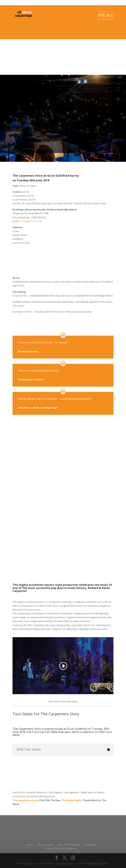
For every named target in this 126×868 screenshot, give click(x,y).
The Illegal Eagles (71, 802)
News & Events (46, 847)
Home (29, 847)
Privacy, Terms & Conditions (61, 850)
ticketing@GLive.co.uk (31, 221)
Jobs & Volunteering (69, 847)
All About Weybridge (57, 865)
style (46, 602)
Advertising (90, 847)
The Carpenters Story (25, 802)
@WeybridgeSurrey (99, 865)
